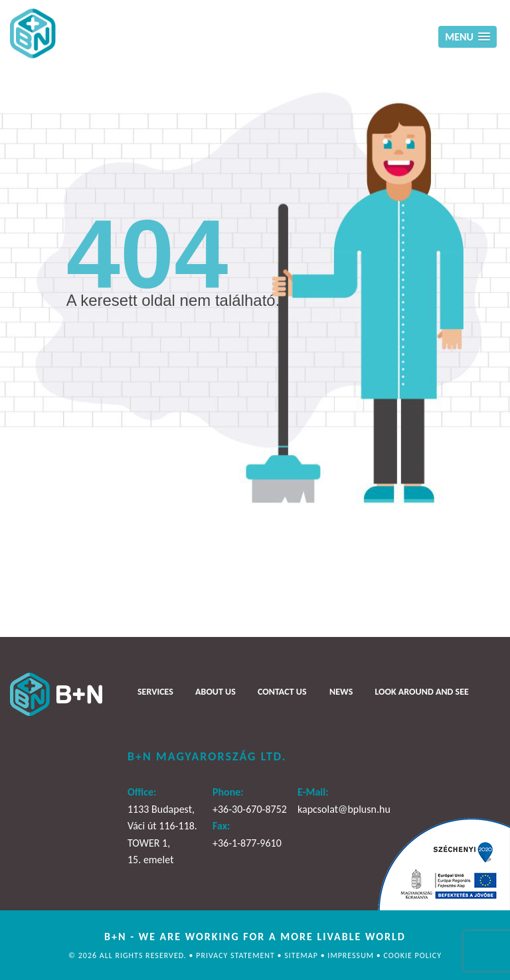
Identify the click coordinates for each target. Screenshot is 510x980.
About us (215, 691)
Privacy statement (236, 955)
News (341, 691)
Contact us (282, 691)
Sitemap (302, 955)
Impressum (352, 955)
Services (155, 691)
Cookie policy (413, 955)
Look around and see (421, 691)
